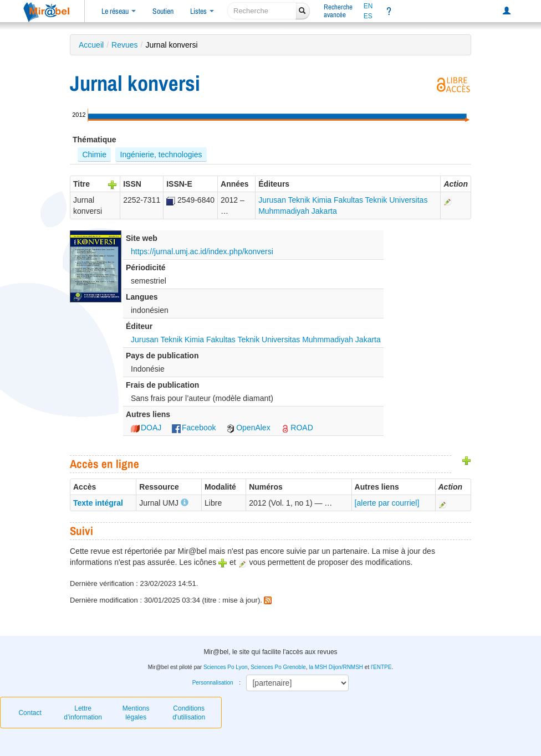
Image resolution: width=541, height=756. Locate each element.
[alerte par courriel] (387, 503)
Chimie (94, 155)
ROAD (297, 428)
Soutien (163, 11)
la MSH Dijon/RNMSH (336, 667)
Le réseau (119, 11)
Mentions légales (136, 713)
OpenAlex (248, 428)
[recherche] (262, 11)
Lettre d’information (83, 713)
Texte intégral (98, 503)
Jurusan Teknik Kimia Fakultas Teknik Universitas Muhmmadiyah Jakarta (256, 340)
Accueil (91, 45)
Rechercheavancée (338, 11)
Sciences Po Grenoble (278, 667)
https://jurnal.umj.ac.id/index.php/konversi (202, 251)
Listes (202, 11)
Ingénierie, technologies (161, 155)
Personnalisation (213, 683)
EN (368, 6)
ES (368, 16)
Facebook (194, 428)
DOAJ (146, 428)
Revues (124, 45)
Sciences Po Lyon (226, 667)
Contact (30, 713)
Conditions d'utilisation (189, 713)
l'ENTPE (381, 667)
